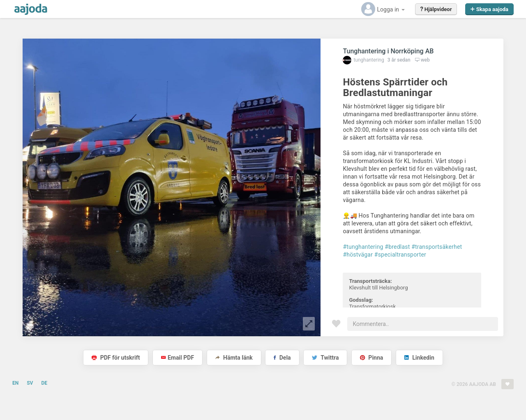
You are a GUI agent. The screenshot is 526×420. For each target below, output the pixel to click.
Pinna (371, 358)
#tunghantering (363, 247)
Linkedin (419, 358)
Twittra (325, 358)
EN (15, 383)
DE (44, 383)
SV (30, 383)
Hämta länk (234, 358)
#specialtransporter (400, 255)
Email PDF (178, 358)
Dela (282, 358)
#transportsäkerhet (437, 247)
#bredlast (397, 247)
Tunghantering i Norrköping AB (388, 51)
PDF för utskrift (116, 358)
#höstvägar (358, 255)
